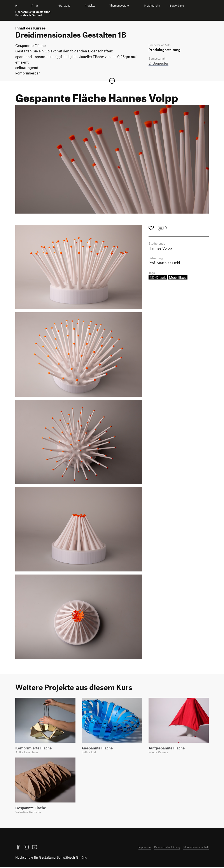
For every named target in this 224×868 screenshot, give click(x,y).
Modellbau (178, 278)
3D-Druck (158, 278)
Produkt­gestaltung (164, 50)
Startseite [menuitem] (64, 6)
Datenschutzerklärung (167, 848)
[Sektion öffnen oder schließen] (112, 81)
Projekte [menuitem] (90, 6)
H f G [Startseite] (33, 10)
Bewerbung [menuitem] (177, 6)
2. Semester (158, 64)
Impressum (145, 848)
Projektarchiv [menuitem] (152, 6)
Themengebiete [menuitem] (119, 6)
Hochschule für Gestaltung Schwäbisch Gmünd (51, 858)
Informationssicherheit (196, 848)
